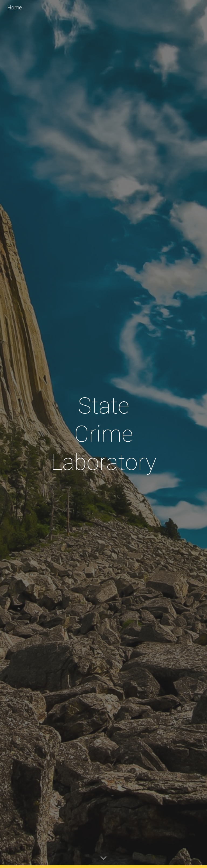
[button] (103, 858)
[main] (103, 434)
